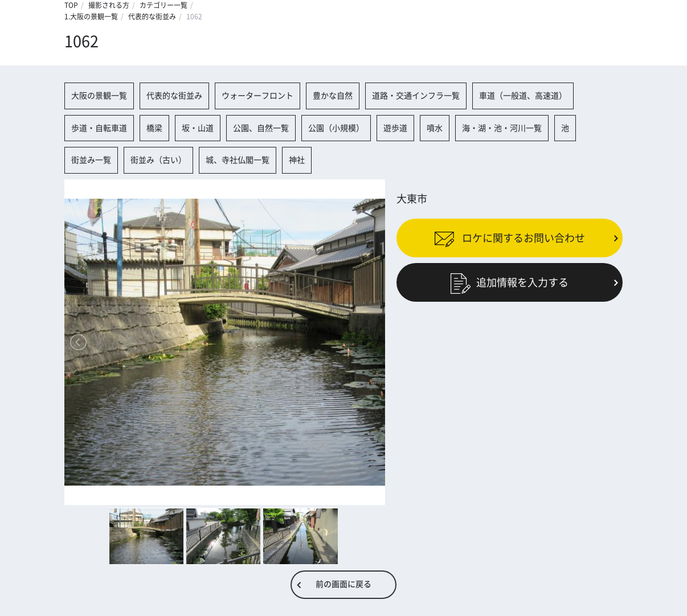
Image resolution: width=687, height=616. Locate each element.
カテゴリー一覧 (163, 5)
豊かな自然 (333, 96)
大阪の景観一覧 (99, 96)
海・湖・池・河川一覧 (502, 128)
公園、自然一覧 (261, 128)
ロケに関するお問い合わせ (510, 238)
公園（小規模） (336, 128)
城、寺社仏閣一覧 (238, 160)
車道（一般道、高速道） (523, 96)
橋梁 (154, 128)
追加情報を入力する (510, 282)
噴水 (435, 128)
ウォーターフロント (257, 96)
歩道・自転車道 (99, 128)
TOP (71, 5)
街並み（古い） (158, 160)
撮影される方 (109, 5)
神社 (297, 160)
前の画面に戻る (343, 584)
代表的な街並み (152, 17)
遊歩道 (395, 128)
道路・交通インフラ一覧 (416, 96)
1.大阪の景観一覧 (91, 17)
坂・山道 (198, 128)
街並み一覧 (91, 160)
